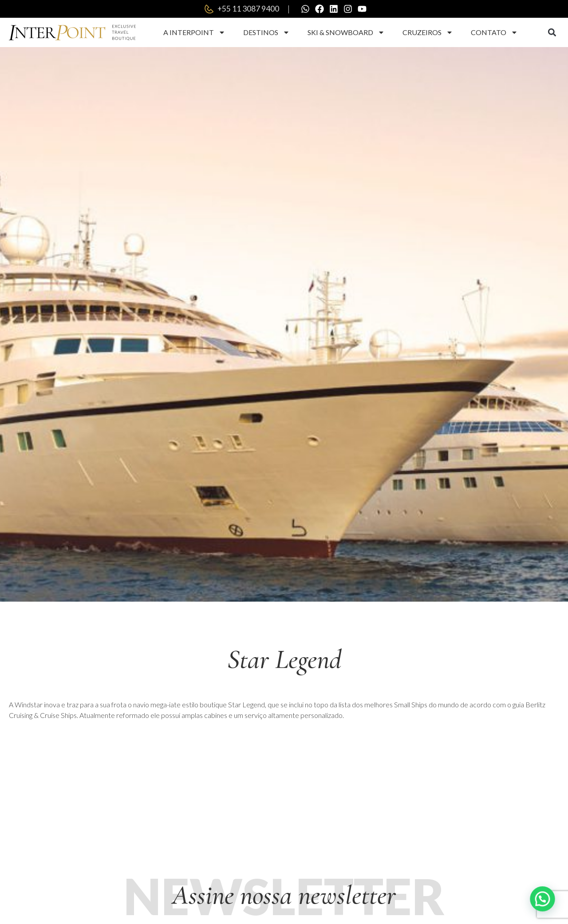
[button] (552, 33)
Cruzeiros (428, 32)
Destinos (266, 32)
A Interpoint (194, 32)
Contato (494, 32)
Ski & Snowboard (346, 32)
